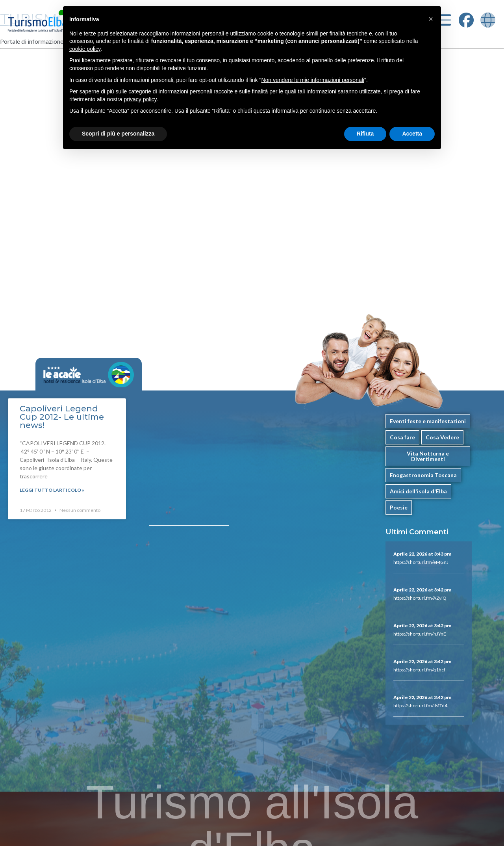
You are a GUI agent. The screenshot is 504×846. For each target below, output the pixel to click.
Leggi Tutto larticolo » (52, 490)
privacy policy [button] (140, 99)
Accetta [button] (412, 134)
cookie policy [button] (85, 49)
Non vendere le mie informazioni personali (312, 80)
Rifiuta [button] (365, 134)
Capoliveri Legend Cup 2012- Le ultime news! (62, 417)
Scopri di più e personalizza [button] (118, 134)
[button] (431, 19)
